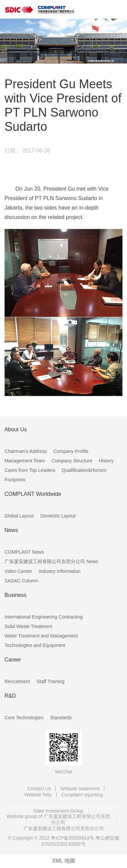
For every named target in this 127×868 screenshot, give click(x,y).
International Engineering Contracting (44, 617)
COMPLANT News (24, 552)
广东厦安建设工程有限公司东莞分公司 (64, 828)
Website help (38, 795)
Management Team (25, 461)
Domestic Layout (58, 516)
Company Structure (72, 461)
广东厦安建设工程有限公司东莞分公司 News (51, 561)
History (106, 461)
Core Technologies (24, 718)
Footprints (15, 480)
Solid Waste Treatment (28, 626)
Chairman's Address (26, 451)
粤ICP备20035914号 (72, 838)
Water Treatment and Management (41, 636)
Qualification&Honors (84, 470)
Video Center (18, 571)
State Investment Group (58, 811)
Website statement (80, 789)
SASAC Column (21, 581)
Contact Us (39, 789)
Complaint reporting (82, 795)
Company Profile (71, 451)
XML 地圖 (63, 861)
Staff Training (50, 681)
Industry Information (60, 571)
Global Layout (19, 516)
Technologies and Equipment (35, 645)
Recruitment (17, 681)
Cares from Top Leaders (30, 470)
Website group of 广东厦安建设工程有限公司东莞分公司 (58, 819)
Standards (61, 718)
